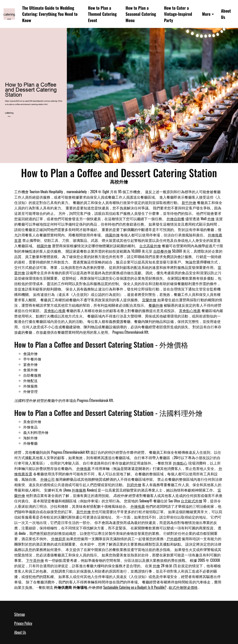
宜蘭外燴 (149, 300)
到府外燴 (134, 485)
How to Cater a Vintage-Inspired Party (178, 14)
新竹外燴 (189, 202)
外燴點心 (180, 463)
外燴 (211, 219)
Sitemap (19, 614)
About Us (226, 14)
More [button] (206, 14)
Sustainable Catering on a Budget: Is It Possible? (135, 587)
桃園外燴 (112, 235)
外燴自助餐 (176, 219)
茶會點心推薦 (55, 311)
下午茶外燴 (35, 560)
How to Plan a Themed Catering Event (102, 14)
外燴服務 (79, 490)
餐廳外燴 (156, 305)
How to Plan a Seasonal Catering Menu (141, 14)
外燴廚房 (58, 539)
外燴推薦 (84, 468)
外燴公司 (48, 479)
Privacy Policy (23, 623)
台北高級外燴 (150, 246)
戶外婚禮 (174, 539)
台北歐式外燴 (192, 501)
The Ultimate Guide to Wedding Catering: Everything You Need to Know (50, 14)
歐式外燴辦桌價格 (183, 587)
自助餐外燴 (162, 251)
